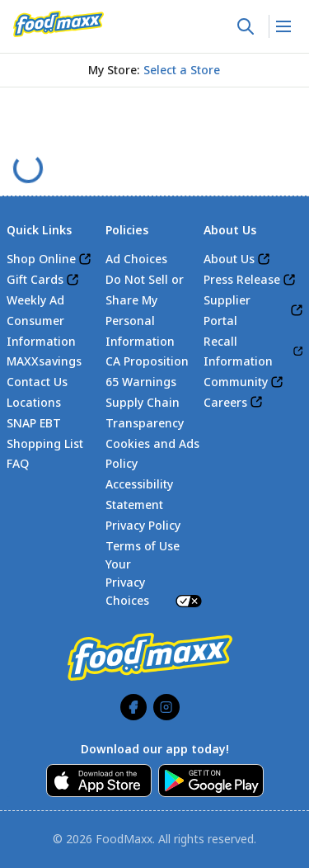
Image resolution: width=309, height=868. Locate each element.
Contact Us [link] (37, 382)
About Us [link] (229, 259)
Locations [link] (34, 402)
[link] (59, 24)
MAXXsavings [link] (44, 361)
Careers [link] (225, 402)
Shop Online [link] (41, 259)
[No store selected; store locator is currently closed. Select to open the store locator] (182, 70)
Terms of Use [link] (143, 546)
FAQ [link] (18, 463)
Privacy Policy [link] (143, 525)
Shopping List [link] (45, 443)
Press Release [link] (242, 279)
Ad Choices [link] (136, 259)
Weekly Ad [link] (35, 300)
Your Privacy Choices (155, 582)
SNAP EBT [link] (34, 423)
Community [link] (236, 382)
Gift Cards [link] (35, 279)
